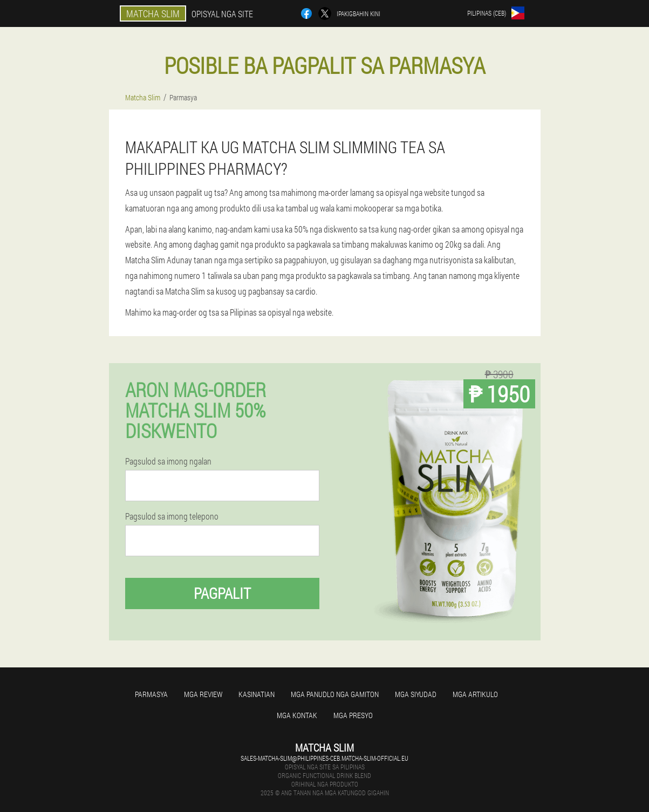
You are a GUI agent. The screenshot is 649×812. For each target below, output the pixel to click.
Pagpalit (222, 593)
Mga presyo (353, 715)
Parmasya (151, 694)
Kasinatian (257, 694)
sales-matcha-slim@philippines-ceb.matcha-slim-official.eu (324, 758)
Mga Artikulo (475, 694)
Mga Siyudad (416, 694)
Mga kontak (297, 715)
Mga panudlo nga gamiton (335, 694)
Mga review (203, 694)
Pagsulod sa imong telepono (172, 516)
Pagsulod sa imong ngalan (168, 461)
